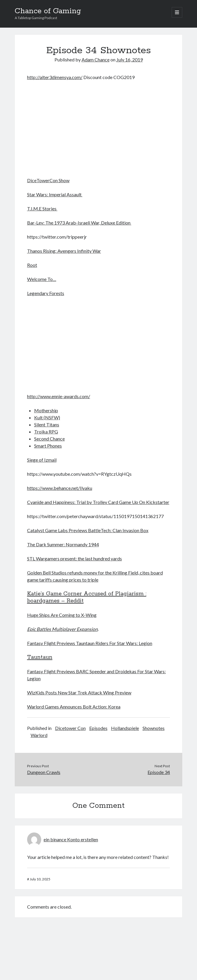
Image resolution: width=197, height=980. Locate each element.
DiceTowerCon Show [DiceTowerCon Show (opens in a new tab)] (48, 180)
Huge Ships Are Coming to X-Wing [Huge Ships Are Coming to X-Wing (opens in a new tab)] (62, 615)
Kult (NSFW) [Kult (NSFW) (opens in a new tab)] (47, 417)
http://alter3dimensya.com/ (55, 77)
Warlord (39, 735)
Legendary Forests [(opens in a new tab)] (46, 293)
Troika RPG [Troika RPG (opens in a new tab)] (46, 432)
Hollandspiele (125, 728)
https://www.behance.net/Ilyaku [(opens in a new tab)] (60, 488)
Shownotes (154, 728)
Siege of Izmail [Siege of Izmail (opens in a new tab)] (42, 460)
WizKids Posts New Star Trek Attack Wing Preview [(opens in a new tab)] (79, 692)
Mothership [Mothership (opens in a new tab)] (46, 410)
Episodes (98, 728)
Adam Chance (96, 60)
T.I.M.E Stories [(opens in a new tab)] (42, 208)
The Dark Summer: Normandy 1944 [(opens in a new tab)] (63, 544)
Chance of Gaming (48, 11)
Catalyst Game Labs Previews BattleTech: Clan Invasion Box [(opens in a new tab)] (88, 530)
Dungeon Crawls (44, 772)
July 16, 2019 (130, 60)
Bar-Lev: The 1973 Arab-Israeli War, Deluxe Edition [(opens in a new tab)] (79, 223)
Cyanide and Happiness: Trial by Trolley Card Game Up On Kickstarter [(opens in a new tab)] (98, 502)
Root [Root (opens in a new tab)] (32, 265)
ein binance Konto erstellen (71, 839)
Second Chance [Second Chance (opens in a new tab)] (49, 439)
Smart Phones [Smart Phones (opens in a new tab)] (48, 446)
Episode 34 (159, 772)
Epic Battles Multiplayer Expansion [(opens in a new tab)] (62, 629)
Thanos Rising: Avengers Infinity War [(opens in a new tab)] (64, 251)
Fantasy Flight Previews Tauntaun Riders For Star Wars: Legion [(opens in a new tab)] (90, 643)
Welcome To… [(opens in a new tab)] (42, 279)
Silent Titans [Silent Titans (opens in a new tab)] (47, 424)
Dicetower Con (70, 728)
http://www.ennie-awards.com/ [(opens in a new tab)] (59, 396)
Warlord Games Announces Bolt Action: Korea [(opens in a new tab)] (74, 707)
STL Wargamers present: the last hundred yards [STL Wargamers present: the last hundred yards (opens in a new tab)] (75, 558)
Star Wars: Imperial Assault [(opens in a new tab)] (55, 194)
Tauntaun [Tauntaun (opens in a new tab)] (40, 657)
